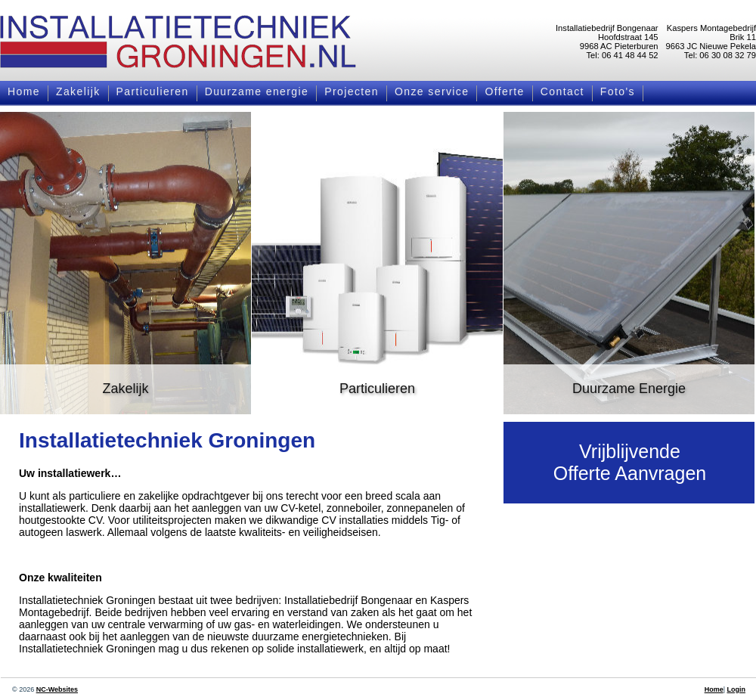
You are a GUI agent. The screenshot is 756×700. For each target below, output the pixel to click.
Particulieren (153, 91)
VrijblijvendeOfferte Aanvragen (630, 462)
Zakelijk (78, 91)
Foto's (618, 91)
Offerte (504, 91)
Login (737, 689)
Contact (562, 91)
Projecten (352, 91)
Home (24, 91)
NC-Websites (57, 689)
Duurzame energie (257, 91)
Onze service (432, 91)
